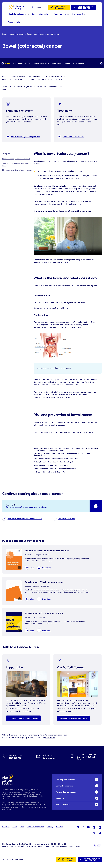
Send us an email (50, 759)
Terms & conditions (36, 828)
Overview (6, 63)
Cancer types (32, 34)
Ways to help (15, 22)
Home (4, 34)
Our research (79, 14)
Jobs (22, 828)
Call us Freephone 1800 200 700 (24, 720)
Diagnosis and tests (41, 63)
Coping (67, 63)
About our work (61, 14)
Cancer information (41, 14)
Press (15, 828)
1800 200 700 (15, 759)
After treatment (79, 63)
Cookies (60, 828)
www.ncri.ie (50, 739)
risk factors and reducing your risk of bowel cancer (71, 433)
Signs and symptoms (22, 63)
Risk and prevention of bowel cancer (17, 171)
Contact (6, 828)
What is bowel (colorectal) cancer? (16, 159)
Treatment (57, 63)
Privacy (50, 828)
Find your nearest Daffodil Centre (74, 720)
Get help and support (19, 14)
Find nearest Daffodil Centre (86, 759)
